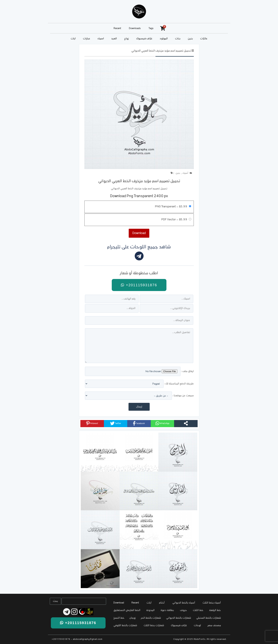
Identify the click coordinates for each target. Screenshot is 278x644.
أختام (162, 603)
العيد (114, 39)
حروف (183, 610)
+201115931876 (139, 285)
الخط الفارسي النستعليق (127, 610)
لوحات (197, 625)
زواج (127, 39)
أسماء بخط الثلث (212, 603)
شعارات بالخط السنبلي (209, 618)
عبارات (87, 39)
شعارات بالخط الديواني (179, 618)
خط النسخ (119, 618)
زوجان (133, 618)
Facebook (139, 423)
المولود (164, 39)
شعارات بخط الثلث (154, 625)
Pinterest (92, 423)
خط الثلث (198, 610)
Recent (117, 28)
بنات (178, 39)
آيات (73, 39)
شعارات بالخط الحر (151, 618)
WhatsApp (162, 423)
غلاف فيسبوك (144, 39)
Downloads (135, 28)
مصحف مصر (214, 625)
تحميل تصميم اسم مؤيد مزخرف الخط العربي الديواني (161, 51)
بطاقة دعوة (167, 610)
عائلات (204, 39)
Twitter (116, 423)
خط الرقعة (215, 610)
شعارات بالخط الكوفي (125, 625)
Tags (151, 28)
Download (119, 603)
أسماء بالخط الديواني (184, 603)
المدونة (150, 610)
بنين (190, 39)
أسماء (101, 39)
